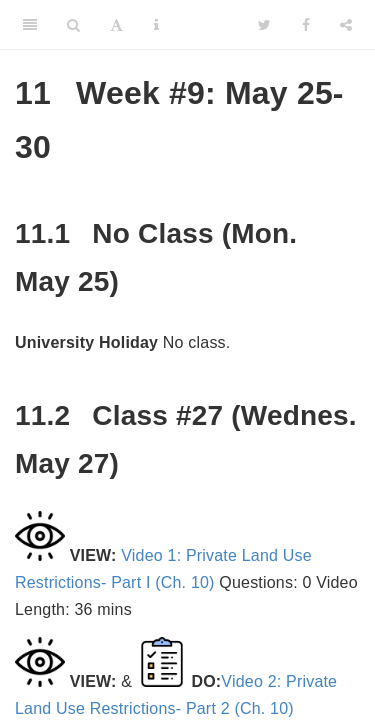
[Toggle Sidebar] (30, 25)
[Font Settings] (116, 25)
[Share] (346, 25)
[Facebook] (306, 25)
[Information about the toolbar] (156, 25)
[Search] (73, 25)
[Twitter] (264, 25)
